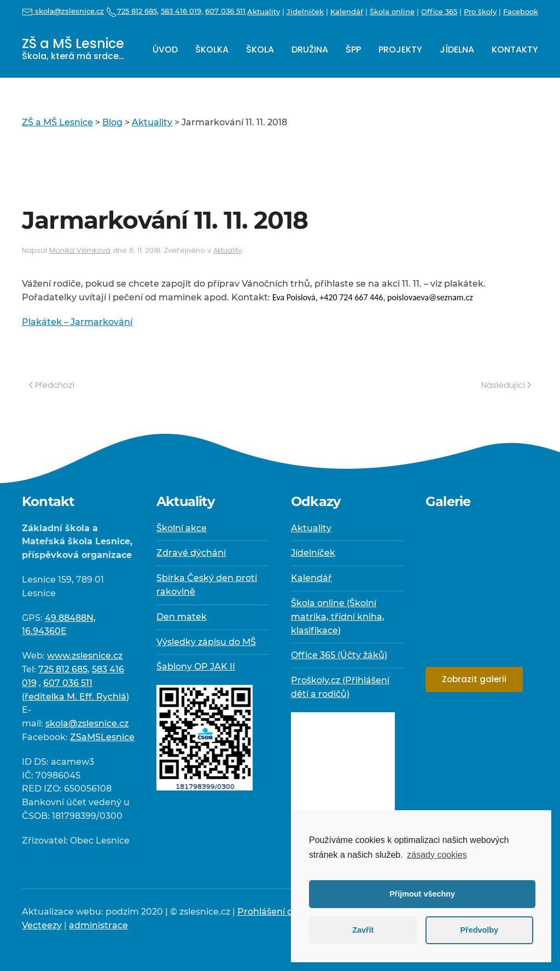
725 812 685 (63, 669)
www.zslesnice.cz (85, 656)
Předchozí (52, 385)
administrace (98, 925)
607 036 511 (225, 11)
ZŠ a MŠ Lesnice (73, 48)
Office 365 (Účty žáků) (339, 655)
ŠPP (353, 50)
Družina (310, 50)
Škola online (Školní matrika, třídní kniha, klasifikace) (338, 617)
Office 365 (439, 11)
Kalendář (347, 11)
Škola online (392, 11)
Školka (212, 50)
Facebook (521, 11)
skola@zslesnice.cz (63, 11)
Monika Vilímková (80, 250)
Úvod (165, 50)
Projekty (400, 50)
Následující (506, 385)
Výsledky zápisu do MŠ (206, 642)
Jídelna (457, 50)
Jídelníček (305, 11)
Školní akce (182, 528)
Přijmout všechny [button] (422, 894)
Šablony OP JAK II (196, 667)
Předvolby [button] (479, 930)
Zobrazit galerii (474, 679)
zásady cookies (437, 855)
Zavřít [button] (363, 930)
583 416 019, (182, 11)
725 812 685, (132, 11)
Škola (260, 50)
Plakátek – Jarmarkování (77, 322)
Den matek (182, 617)
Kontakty (515, 50)
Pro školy (480, 11)
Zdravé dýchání (191, 553)
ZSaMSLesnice (102, 737)
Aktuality (264, 11)
